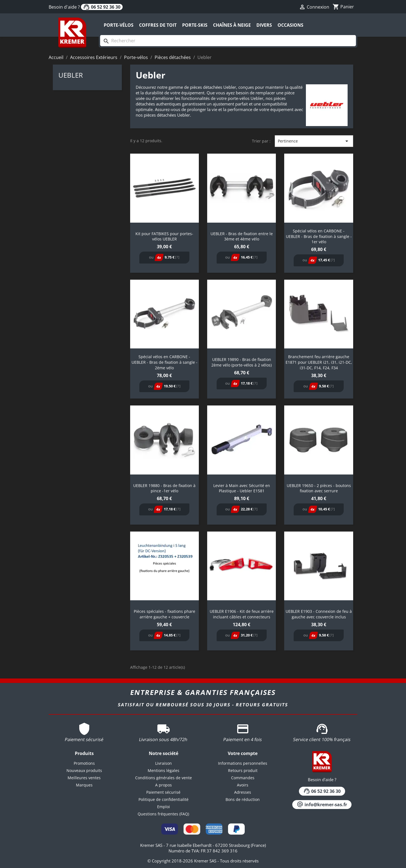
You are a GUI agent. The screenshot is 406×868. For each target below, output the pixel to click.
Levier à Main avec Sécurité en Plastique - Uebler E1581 (242, 488)
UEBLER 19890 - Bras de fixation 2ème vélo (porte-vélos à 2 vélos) (242, 362)
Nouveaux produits (84, 770)
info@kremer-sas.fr (322, 805)
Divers (264, 25)
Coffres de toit (158, 25)
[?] (177, 257)
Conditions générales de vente (164, 778)
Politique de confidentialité (164, 799)
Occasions (290, 25)
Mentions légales (164, 770)
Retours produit (243, 770)
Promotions (84, 763)
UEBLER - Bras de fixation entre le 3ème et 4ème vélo (242, 236)
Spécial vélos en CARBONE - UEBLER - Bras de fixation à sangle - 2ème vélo (164, 362)
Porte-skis (195, 25)
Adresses (243, 792)
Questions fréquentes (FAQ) (163, 814)
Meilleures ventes (84, 778)
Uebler (71, 75)
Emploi (164, 807)
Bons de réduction (243, 799)
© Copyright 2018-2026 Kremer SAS (182, 861)
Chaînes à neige (232, 25)
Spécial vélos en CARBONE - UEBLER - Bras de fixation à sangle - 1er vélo (319, 236)
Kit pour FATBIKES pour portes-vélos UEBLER (164, 236)
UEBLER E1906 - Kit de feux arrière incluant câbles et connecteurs (242, 614)
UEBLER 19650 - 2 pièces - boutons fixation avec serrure (319, 488)
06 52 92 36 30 (102, 7)
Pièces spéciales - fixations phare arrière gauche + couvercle (164, 614)
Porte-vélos (119, 25)
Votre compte (243, 753)
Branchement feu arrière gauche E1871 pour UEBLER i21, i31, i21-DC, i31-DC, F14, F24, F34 (319, 362)
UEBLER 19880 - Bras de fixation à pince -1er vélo (164, 488)
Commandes (243, 778)
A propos (164, 785)
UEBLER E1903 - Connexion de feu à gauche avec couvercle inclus (319, 614)
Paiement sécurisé (163, 792)
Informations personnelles (243, 763)
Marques (84, 785)
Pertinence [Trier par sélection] (314, 141)
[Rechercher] (228, 41)
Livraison (164, 763)
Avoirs (243, 785)
